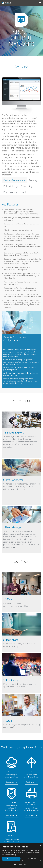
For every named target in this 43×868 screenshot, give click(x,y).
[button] (21, 864)
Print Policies (10, 192)
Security (33, 180)
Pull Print (8, 186)
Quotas (24, 192)
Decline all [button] (31, 859)
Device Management (14, 180)
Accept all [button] (11, 859)
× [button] (41, 846)
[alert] (21, 856)
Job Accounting (25, 186)
